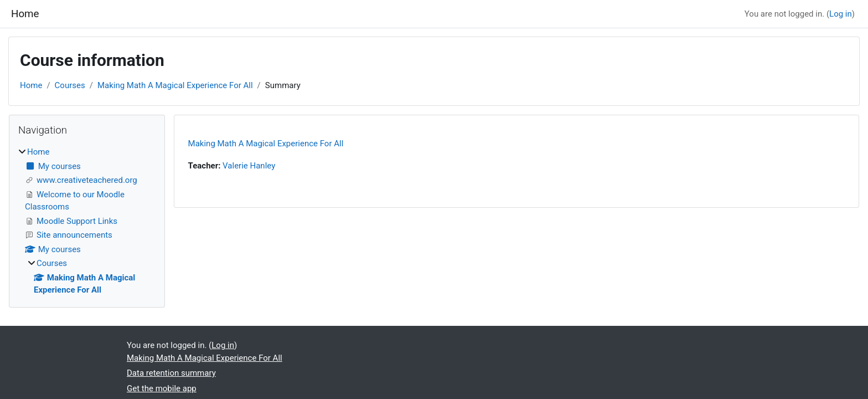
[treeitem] (87, 221)
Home (31, 85)
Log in (841, 14)
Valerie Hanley (249, 166)
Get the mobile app (162, 388)
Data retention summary (171, 373)
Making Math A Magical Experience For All (175, 85)
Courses (70, 85)
